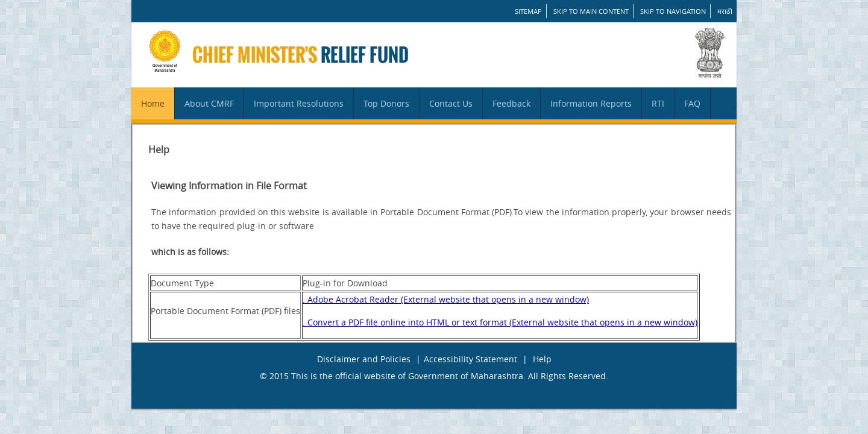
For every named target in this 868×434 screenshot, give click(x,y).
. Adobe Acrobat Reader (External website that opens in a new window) (446, 299)
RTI (658, 103)
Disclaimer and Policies (364, 359)
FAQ (692, 103)
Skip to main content (591, 11)
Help (542, 359)
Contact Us (451, 103)
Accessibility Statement (470, 359)
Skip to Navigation (673, 11)
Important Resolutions (299, 103)
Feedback (511, 103)
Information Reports (591, 103)
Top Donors (386, 103)
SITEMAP (528, 11)
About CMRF (209, 103)
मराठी (725, 11)
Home (153, 103)
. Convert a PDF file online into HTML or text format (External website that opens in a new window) (500, 322)
